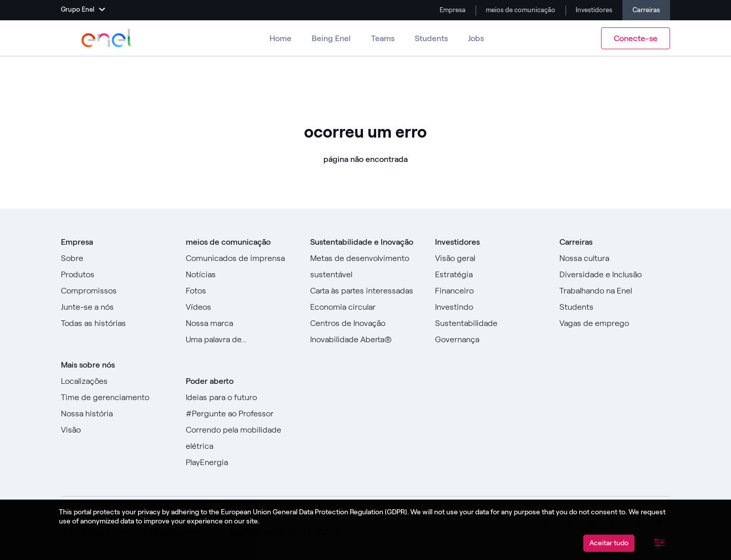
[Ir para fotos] (241, 291)
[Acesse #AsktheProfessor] (241, 414)
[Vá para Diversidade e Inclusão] (615, 275)
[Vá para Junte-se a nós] (116, 307)
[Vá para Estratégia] (490, 275)
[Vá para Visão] (116, 430)
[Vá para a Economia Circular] (365, 307)
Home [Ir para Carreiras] (280, 38)
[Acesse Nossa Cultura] (615, 258)
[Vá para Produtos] (116, 275)
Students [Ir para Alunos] (431, 38)
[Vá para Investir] (490, 307)
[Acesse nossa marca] (241, 323)
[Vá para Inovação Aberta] (365, 340)
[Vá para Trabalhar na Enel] (615, 291)
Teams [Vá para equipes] (383, 38)
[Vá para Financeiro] (490, 291)
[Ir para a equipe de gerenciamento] (116, 398)
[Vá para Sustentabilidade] (490, 323)
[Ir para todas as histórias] (116, 323)
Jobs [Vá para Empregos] (476, 38)
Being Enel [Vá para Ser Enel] (331, 38)
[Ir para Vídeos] (241, 307)
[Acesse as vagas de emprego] (615, 323)
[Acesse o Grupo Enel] (107, 38)
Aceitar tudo (609, 543)
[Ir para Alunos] (615, 307)
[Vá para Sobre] (116, 258)
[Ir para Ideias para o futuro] (241, 398)
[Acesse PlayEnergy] (241, 463)
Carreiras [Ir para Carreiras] (646, 10)
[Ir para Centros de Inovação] (365, 323)
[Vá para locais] (116, 381)
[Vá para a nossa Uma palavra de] (241, 340)
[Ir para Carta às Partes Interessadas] (365, 291)
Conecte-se (636, 38)
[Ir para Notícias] (241, 275)
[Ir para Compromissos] (116, 291)
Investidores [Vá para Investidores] (593, 10)
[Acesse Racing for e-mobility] (241, 438)
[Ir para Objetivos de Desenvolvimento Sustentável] (365, 267)
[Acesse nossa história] (116, 414)
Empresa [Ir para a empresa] (452, 10)
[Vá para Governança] (490, 340)
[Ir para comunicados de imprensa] (241, 258)
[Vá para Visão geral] (490, 258)
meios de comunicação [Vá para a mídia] (520, 10)
